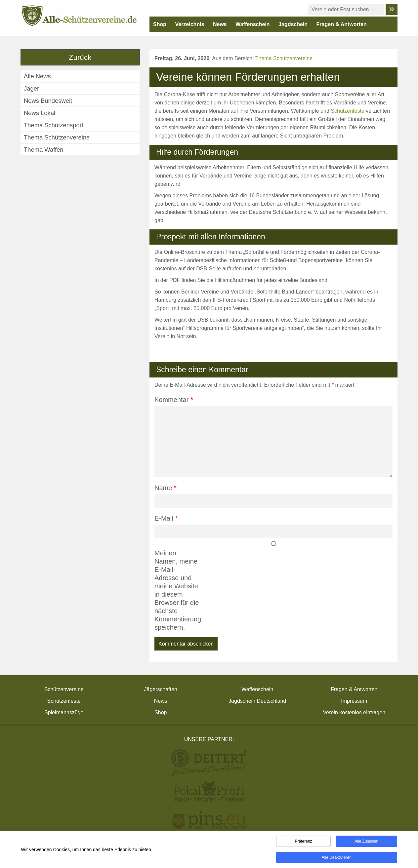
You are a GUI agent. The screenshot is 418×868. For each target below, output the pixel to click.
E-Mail (166, 518)
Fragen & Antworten (342, 24)
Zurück (80, 57)
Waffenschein (252, 24)
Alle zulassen (366, 842)
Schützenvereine (64, 689)
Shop (160, 24)
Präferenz (304, 842)
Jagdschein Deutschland (257, 701)
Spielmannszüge (64, 712)
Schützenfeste (347, 111)
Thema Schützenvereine (284, 58)
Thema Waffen (44, 150)
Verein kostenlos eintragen (354, 712)
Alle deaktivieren (337, 858)
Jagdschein (293, 24)
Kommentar (174, 400)
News (220, 24)
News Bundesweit (48, 101)
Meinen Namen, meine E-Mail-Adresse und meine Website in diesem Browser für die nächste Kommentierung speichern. (177, 590)
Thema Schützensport (54, 125)
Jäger (31, 88)
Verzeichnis (189, 24)
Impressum (354, 701)
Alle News (37, 76)
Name (166, 488)
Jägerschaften (161, 689)
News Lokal (40, 113)
